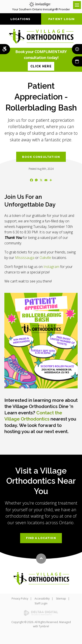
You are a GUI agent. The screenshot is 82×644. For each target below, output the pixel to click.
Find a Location (41, 538)
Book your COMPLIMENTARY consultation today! (41, 60)
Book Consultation (41, 157)
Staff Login (41, 603)
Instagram (51, 267)
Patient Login (61, 19)
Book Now (77, 61)
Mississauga (25, 258)
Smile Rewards (77, 49)
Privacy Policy (20, 599)
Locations (21, 19)
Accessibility (42, 599)
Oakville (45, 258)
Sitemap (61, 599)
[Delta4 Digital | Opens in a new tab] (41, 613)
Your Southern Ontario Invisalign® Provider (41, 6)
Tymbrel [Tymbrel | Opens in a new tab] (44, 626)
